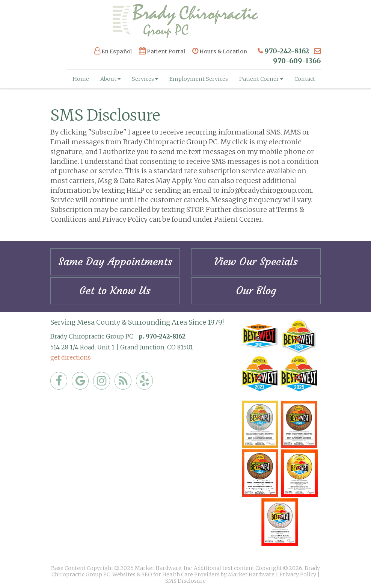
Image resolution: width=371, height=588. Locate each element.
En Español (113, 51)
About (110, 79)
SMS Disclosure (185, 581)
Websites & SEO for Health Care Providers (167, 574)
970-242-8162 (287, 51)
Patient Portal (162, 51)
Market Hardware (251, 574)
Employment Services (199, 79)
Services (145, 79)
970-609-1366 (297, 61)
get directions (71, 357)
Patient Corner (261, 79)
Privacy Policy (298, 574)
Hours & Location (220, 51)
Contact (305, 79)
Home (81, 79)
